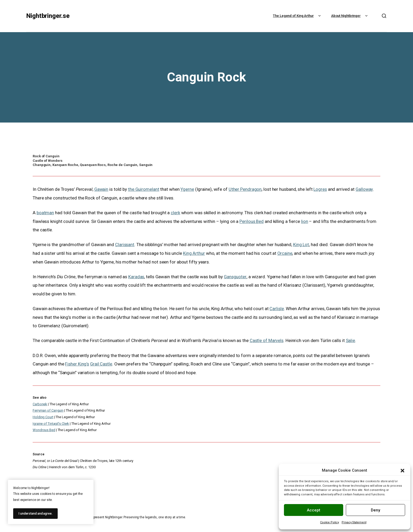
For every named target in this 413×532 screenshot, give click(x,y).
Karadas (136, 276)
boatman (45, 213)
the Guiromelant (144, 189)
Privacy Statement (354, 522)
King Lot (302, 245)
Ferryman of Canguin (48, 410)
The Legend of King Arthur (298, 16)
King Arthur (194, 253)
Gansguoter (236, 276)
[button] (402, 471)
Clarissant (125, 245)
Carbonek (40, 404)
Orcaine (285, 253)
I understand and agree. (35, 514)
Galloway (366, 189)
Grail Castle (102, 364)
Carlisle (277, 308)
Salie (351, 340)
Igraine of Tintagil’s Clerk (51, 423)
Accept (314, 510)
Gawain (102, 189)
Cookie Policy (330, 522)
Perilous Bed (252, 221)
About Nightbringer (350, 16)
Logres (321, 189)
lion (305, 221)
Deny (375, 510)
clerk (175, 213)
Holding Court (43, 416)
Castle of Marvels (267, 340)
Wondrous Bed (44, 430)
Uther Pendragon (246, 189)
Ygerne (188, 189)
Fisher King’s (77, 364)
